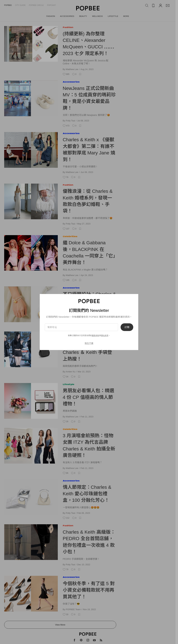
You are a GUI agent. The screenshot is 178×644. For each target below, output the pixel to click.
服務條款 (96, 336)
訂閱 (127, 327)
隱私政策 (105, 336)
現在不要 (89, 343)
